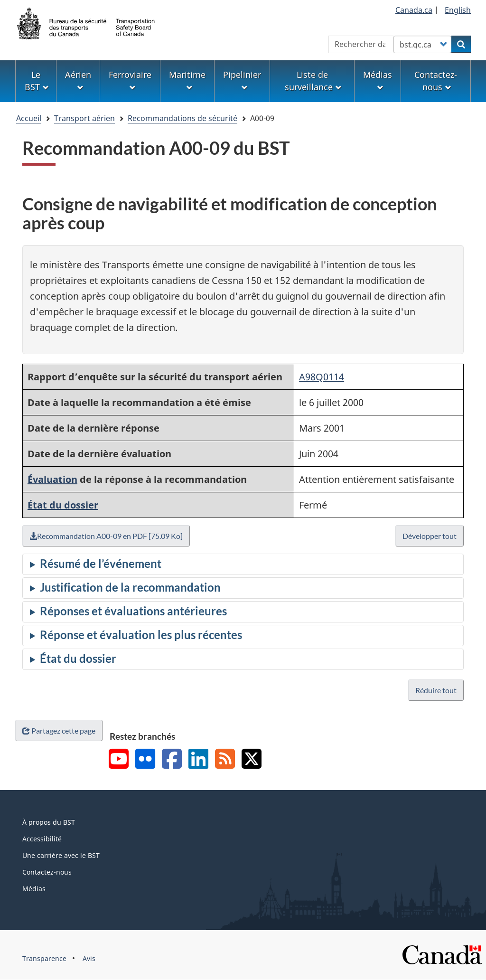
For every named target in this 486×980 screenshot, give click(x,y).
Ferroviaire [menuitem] (130, 80)
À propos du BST (49, 822)
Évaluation (52, 479)
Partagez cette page (59, 730)
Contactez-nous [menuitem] (436, 81)
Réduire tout (436, 690)
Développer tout (430, 536)
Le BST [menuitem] (37, 81)
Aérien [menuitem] (78, 80)
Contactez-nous (47, 872)
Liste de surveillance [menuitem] (313, 81)
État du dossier (63, 505)
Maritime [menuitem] (187, 80)
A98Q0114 (322, 377)
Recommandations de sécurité (182, 118)
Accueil (29, 118)
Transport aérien (84, 118)
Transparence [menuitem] (44, 958)
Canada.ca (414, 10)
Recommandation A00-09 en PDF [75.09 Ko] (106, 536)
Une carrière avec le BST (61, 855)
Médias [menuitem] (378, 80)
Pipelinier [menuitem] (242, 80)
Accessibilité (42, 839)
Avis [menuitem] (89, 958)
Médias (34, 889)
